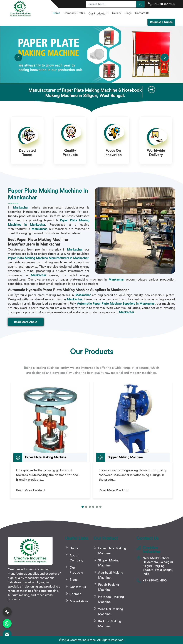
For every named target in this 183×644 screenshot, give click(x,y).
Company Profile (74, 13)
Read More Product (30, 490)
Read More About (26, 322)
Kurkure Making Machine (110, 624)
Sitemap (75, 594)
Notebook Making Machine (111, 599)
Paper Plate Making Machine (112, 551)
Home (56, 13)
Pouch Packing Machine (109, 587)
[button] (18, 57)
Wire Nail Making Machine (111, 611)
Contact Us (142, 13)
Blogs (128, 13)
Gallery (117, 13)
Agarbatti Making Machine (111, 575)
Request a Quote (161, 22)
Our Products (98, 13)
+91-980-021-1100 (162, 4)
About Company (76, 558)
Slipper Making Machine (109, 563)
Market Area (79, 601)
